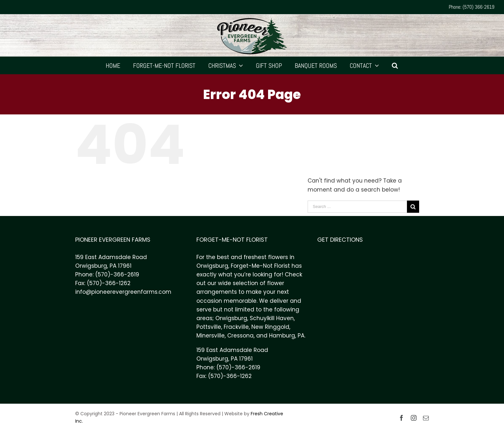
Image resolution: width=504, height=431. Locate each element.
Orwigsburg (231, 318)
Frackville (236, 327)
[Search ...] (357, 207)
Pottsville (209, 327)
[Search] (395, 65)
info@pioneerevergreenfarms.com (123, 292)
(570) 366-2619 (478, 7)
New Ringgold (270, 327)
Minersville (211, 336)
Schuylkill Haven (272, 318)
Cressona (240, 336)
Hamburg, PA (287, 336)
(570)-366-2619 (117, 274)
